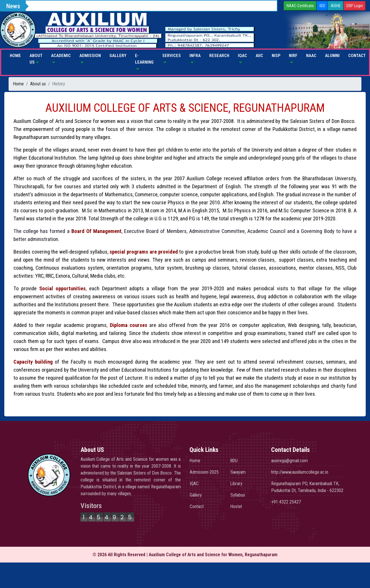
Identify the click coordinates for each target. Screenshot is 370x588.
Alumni (332, 56)
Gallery (118, 56)
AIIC (259, 56)
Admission (90, 56)
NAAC (311, 56)
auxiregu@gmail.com (289, 461)
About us (36, 59)
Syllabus (238, 495)
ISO (322, 6)
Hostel (236, 506)
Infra (195, 56)
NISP (276, 56)
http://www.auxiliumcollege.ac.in (300, 472)
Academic (61, 56)
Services (172, 56)
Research (219, 56)
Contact (357, 56)
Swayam (238, 472)
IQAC (242, 56)
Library (237, 484)
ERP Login (355, 6)
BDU (234, 461)
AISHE (336, 6)
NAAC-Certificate (300, 6)
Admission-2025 (204, 472)
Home (15, 56)
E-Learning (144, 59)
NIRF (293, 56)
